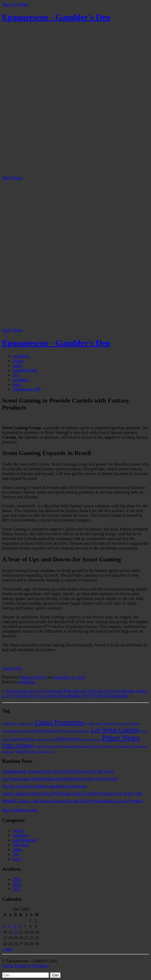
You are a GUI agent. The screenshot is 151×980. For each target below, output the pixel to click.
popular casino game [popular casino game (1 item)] (47, 746)
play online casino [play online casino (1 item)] (91, 739)
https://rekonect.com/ (20, 810)
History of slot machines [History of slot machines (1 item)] (16, 731)
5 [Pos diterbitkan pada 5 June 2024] (15, 926)
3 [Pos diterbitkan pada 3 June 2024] (4, 926)
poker (17, 365)
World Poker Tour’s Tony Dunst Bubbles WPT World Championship (71, 696)
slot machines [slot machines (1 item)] (123, 746)
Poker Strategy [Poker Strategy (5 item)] (18, 745)
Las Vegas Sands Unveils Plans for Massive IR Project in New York (60, 779)
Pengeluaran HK (27, 389)
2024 (17, 879)
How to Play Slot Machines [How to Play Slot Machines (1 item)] (74, 731)
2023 (17, 884)
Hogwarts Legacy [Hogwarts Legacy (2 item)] (44, 731)
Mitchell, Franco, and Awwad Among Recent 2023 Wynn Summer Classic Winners (72, 801)
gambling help (25, 370)
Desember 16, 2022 (69, 677)
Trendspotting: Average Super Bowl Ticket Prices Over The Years (58, 771)
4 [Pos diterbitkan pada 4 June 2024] (9, 926)
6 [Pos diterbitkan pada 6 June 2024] (20, 926)
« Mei (7, 949)
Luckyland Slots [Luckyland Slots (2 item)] (22, 739)
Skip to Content (15, 4)
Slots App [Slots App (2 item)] (23, 751)
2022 (17, 889)
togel (17, 384)
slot (16, 375)
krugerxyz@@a (33, 677)
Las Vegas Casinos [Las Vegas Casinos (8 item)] (115, 730)
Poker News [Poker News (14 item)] (121, 738)
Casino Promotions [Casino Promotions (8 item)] (59, 722)
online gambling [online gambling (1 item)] (45, 739)
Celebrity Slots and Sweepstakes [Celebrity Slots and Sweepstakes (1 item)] (122, 724)
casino (18, 361)
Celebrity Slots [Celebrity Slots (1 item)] (94, 724)
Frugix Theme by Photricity (26, 966)
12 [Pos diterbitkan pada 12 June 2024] (16, 932)
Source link (12, 668)
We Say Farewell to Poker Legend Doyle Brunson (44, 786)
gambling (21, 356)
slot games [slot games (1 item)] (109, 746)
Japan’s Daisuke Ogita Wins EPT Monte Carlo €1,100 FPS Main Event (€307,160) (72, 794)
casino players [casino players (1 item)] (26, 724)
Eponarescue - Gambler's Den (56, 17)
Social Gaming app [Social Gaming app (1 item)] (43, 752)
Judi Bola (21, 380)
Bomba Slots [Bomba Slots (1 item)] (9, 724)
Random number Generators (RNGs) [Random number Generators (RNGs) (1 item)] (81, 746)
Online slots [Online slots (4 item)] (67, 739)
